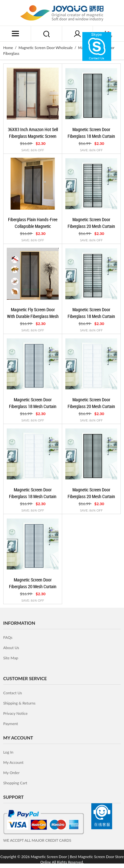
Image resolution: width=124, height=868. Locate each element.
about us (11, 648)
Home (8, 48)
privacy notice (15, 713)
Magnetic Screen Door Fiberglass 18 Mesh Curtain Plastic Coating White (33, 496)
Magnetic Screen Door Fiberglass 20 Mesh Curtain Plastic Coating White (91, 406)
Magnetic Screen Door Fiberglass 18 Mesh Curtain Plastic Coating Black (91, 136)
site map (11, 658)
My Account (13, 762)
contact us (12, 693)
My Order (11, 773)
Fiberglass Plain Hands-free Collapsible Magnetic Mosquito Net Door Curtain (33, 226)
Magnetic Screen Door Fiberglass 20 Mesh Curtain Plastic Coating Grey (33, 586)
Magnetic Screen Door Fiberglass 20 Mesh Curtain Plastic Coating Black (91, 496)
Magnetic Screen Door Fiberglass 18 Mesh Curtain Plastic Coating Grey (33, 406)
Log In (8, 752)
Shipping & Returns (19, 703)
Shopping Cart (15, 783)
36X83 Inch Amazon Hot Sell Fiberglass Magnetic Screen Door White (33, 136)
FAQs (8, 637)
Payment (11, 724)
